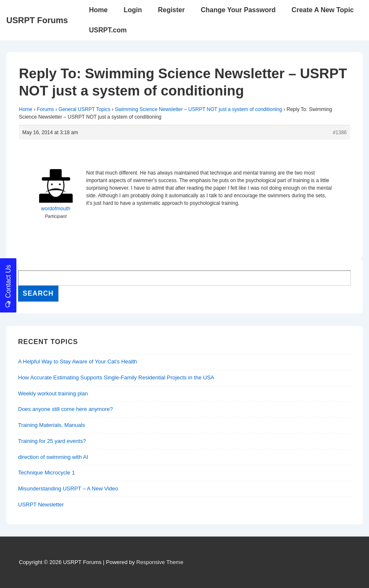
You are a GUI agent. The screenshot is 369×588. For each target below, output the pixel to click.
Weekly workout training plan (53, 393)
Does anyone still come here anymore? (65, 409)
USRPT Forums (37, 20)
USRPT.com (108, 30)
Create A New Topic (323, 10)
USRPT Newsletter (41, 505)
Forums (46, 109)
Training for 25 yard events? (52, 441)
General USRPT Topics (84, 109)
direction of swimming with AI (53, 457)
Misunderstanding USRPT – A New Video (68, 489)
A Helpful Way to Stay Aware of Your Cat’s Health (78, 362)
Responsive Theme (160, 562)
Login (133, 10)
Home (98, 10)
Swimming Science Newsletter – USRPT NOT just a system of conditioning (198, 109)
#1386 (340, 132)
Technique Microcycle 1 (46, 473)
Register (171, 10)
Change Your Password (238, 10)
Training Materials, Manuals (51, 425)
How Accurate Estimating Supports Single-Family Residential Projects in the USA (116, 377)
